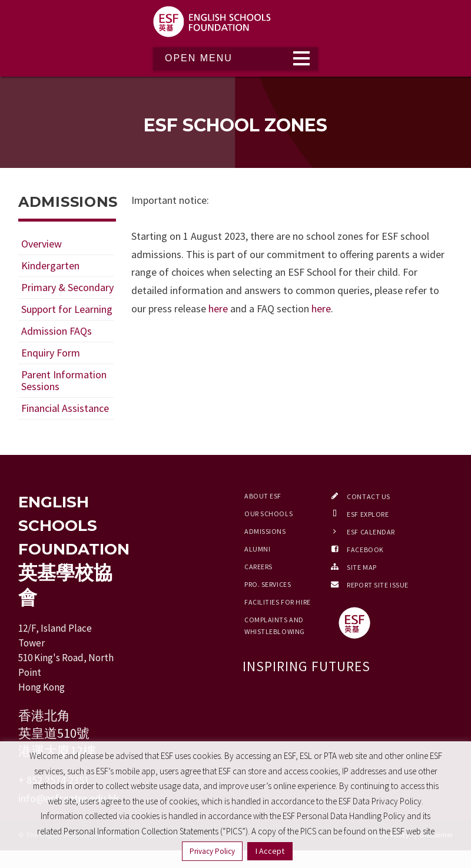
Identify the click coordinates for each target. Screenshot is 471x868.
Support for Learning (67, 309)
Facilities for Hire (278, 602)
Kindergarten (50, 265)
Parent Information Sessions (64, 380)
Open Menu (199, 58)
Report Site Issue (378, 585)
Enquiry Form (51, 353)
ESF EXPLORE (368, 514)
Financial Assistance (65, 408)
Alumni (257, 549)
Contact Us (369, 496)
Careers (258, 567)
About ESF (263, 496)
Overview (42, 244)
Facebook (365, 549)
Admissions (265, 531)
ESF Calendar (371, 532)
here (218, 308)
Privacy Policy (212, 851)
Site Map (361, 567)
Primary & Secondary (67, 287)
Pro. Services (268, 584)
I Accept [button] (270, 851)
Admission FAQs (57, 331)
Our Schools (268, 514)
